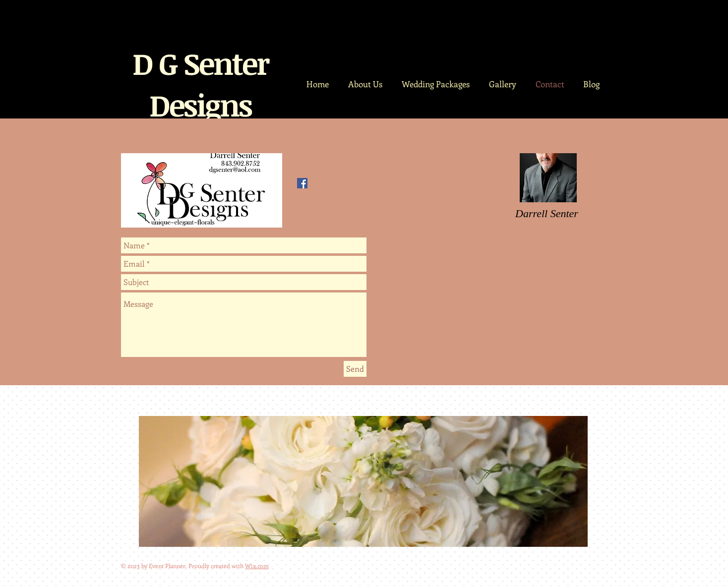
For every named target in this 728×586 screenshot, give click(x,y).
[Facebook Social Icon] (302, 183)
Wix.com (257, 566)
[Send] (355, 369)
